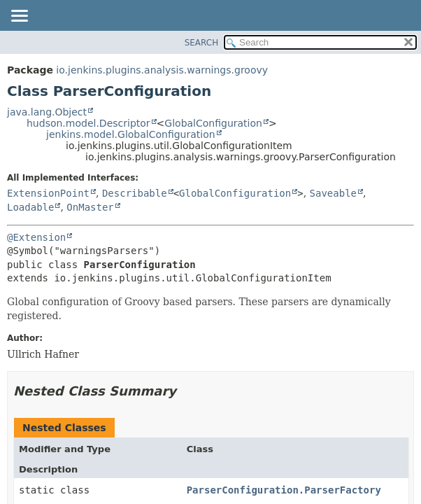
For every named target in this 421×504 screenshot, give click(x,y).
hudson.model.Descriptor (88, 123)
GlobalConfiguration (213, 123)
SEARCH (202, 43)
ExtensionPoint (48, 193)
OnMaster (90, 207)
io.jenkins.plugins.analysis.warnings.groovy (162, 70)
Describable (135, 193)
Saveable (333, 193)
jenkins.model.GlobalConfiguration (131, 134)
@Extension (36, 237)
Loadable (30, 207)
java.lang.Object (47, 112)
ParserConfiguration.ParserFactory (284, 490)
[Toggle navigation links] (19, 17)
